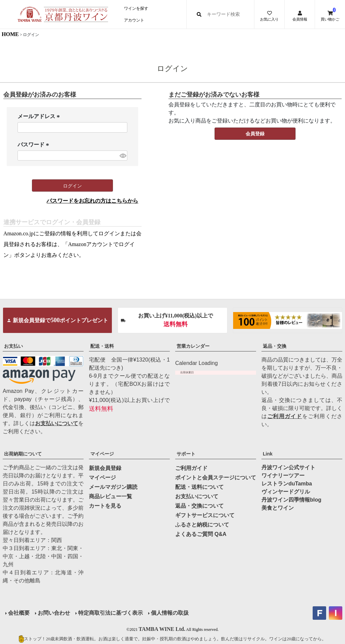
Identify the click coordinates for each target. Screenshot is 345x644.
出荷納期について (23, 454)
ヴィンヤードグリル (286, 492)
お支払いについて (57, 423)
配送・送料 (102, 346)
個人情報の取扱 (170, 613)
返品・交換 (275, 346)
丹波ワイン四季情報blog (291, 500)
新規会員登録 (105, 468)
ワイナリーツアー (283, 476)
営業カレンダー (193, 346)
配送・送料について (199, 487)
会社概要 (19, 613)
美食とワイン (278, 508)
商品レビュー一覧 (111, 496)
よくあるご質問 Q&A (201, 534)
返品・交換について (199, 506)
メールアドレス (40, 117)
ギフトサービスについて (205, 515)
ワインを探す (136, 8)
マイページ (102, 454)
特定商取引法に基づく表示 (111, 613)
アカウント (134, 20)
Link (268, 454)
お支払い (13, 346)
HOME (10, 34)
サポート (186, 454)
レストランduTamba (287, 484)
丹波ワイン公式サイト (288, 467)
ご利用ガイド (285, 416)
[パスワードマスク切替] (122, 156)
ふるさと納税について (202, 525)
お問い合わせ (54, 613)
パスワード (34, 145)
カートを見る (105, 506)
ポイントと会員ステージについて (216, 478)
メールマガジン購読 (113, 487)
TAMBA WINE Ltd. (162, 629)
